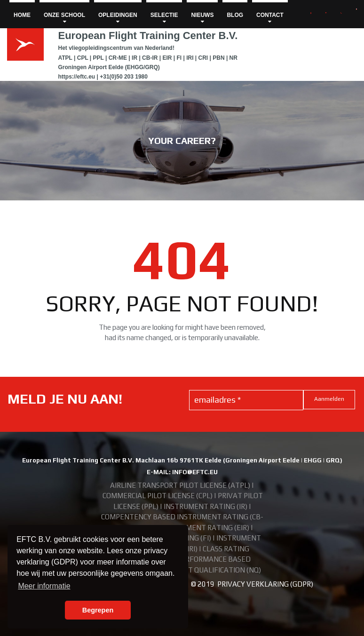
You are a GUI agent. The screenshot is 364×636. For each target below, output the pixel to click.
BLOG (235, 15)
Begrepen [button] (98, 610)
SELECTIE (164, 18)
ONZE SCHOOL (64, 18)
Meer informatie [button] (44, 586)
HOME (22, 15)
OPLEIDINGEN (118, 18)
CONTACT (270, 18)
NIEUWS (202, 18)
